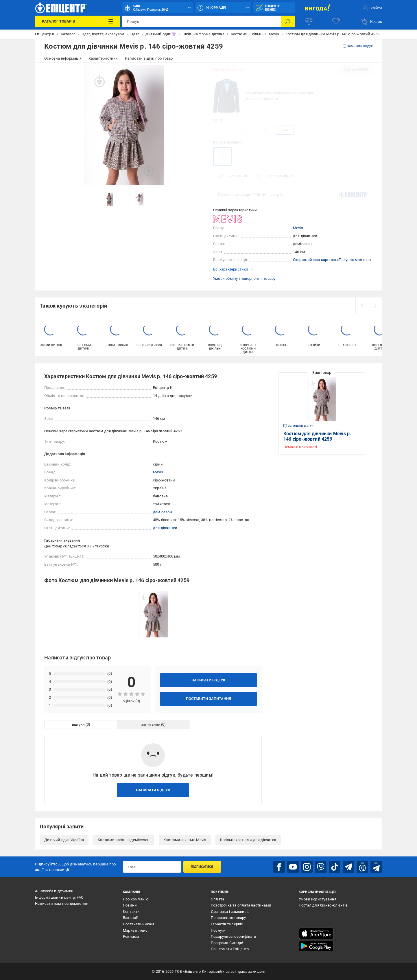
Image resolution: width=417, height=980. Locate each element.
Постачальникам (139, 924)
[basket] (371, 21)
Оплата (217, 899)
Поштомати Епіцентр (230, 949)
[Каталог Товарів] (78, 21)
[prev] (362, 306)
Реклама (131, 936)
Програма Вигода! (227, 943)
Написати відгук (208, 680)
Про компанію (136, 899)
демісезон (163, 512)
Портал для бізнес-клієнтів (323, 905)
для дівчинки (165, 528)
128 (222, 130)
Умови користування (318, 899)
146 (285, 130)
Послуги (218, 930)
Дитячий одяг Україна (64, 840)
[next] (375, 306)
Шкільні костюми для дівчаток (248, 840)
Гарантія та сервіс (227, 924)
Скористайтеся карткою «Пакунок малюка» (332, 260)
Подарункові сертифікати (234, 936)
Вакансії (130, 918)
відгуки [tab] (78, 724)
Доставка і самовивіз (230, 912)
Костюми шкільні (262, 99)
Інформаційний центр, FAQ (59, 897)
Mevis (298, 228)
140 (264, 130)
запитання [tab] (151, 724)
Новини (130, 905)
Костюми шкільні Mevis (185, 840)
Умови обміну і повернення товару (244, 278)
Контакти (131, 912)
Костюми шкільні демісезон (124, 840)
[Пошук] (288, 21)
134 (243, 130)
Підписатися (202, 867)
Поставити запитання (208, 699)
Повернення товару (228, 918)
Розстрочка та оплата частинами (241, 905)
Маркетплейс (135, 930)
